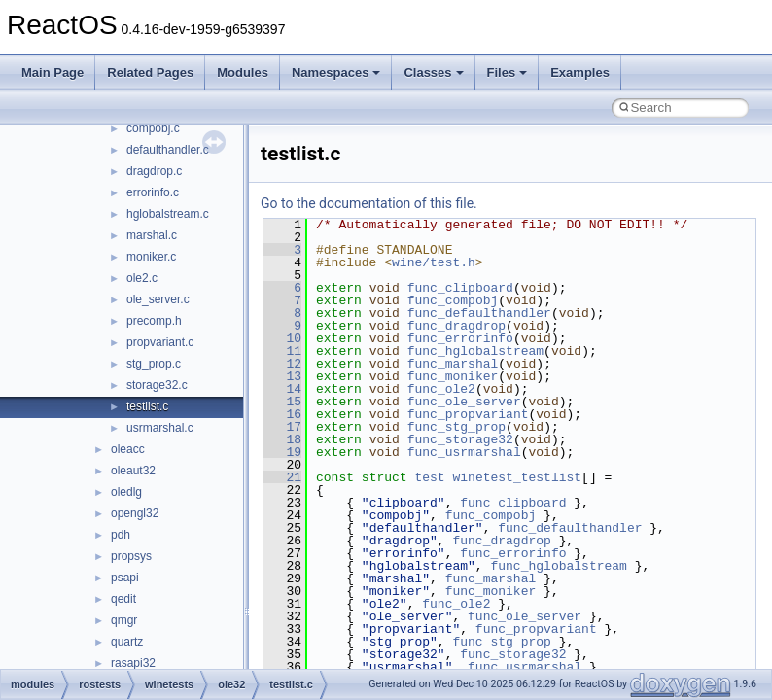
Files (508, 72)
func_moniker (453, 376)
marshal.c (152, 235)
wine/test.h (434, 262)
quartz (127, 642)
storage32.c (157, 385)
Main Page (53, 72)
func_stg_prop (456, 427)
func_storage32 (460, 439)
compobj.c (153, 128)
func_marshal (453, 364)
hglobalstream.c (168, 214)
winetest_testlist (517, 477)
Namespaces (336, 72)
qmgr (124, 620)
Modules (243, 72)
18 (282, 439)
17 (282, 427)
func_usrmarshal (464, 452)
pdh (121, 535)
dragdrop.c (154, 171)
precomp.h (154, 321)
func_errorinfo (460, 338)
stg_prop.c (154, 364)
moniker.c (151, 257)
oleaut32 (133, 471)
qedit (123, 599)
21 (282, 477)
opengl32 (135, 513)
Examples (580, 72)
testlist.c (147, 406)
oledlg (126, 492)
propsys (131, 556)
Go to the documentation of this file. (369, 203)
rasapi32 (133, 663)
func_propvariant (468, 414)
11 (282, 351)
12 (282, 364)
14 (282, 389)
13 (282, 376)
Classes (433, 72)
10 (282, 338)
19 (282, 452)
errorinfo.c (153, 192)
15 (282, 402)
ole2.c (142, 278)
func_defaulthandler (479, 313)
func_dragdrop (456, 326)
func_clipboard (460, 288)
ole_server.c (158, 299)
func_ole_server (464, 402)
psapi (125, 577)
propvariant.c (160, 342)
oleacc (128, 449)
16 (282, 414)
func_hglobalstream (475, 351)
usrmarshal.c (160, 428)
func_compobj (453, 300)
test (429, 477)
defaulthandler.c (168, 150)
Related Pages (150, 72)
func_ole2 (441, 389)
